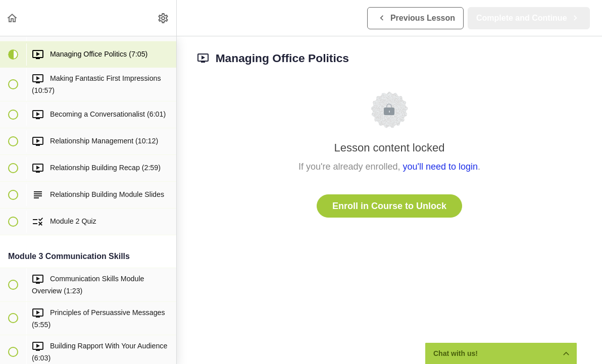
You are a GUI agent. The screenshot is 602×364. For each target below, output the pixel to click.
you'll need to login (441, 167)
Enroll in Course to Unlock (389, 206)
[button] (13, 18)
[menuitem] (164, 18)
